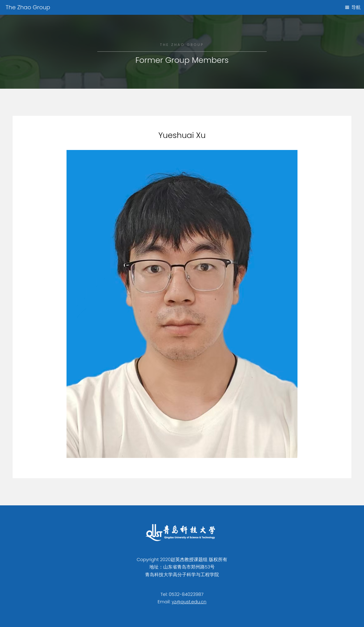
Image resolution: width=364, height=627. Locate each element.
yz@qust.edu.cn (189, 602)
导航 (356, 7)
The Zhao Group (28, 7)
